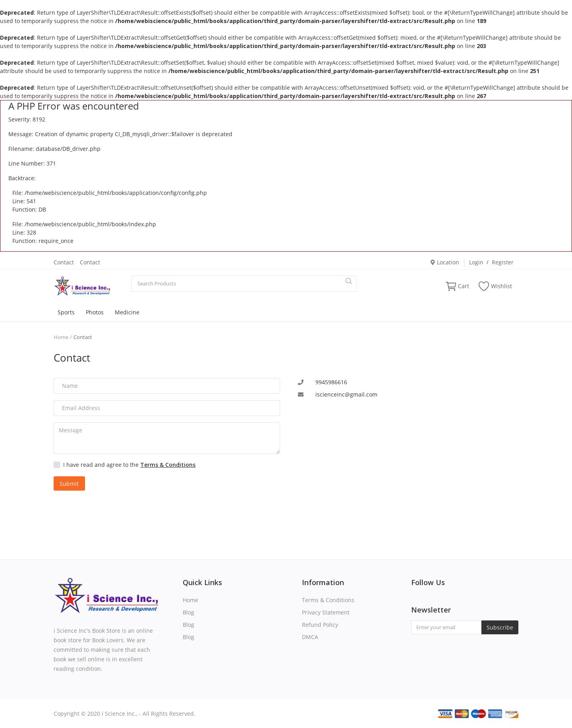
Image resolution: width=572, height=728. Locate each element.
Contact (64, 262)
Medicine (127, 312)
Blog (188, 612)
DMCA (310, 637)
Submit (69, 484)
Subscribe (500, 627)
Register (503, 262)
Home (61, 337)
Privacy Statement (326, 612)
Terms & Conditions (328, 600)
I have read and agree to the (129, 465)
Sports (66, 312)
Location (444, 262)
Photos (95, 312)
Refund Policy (320, 625)
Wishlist (495, 286)
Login (476, 262)
